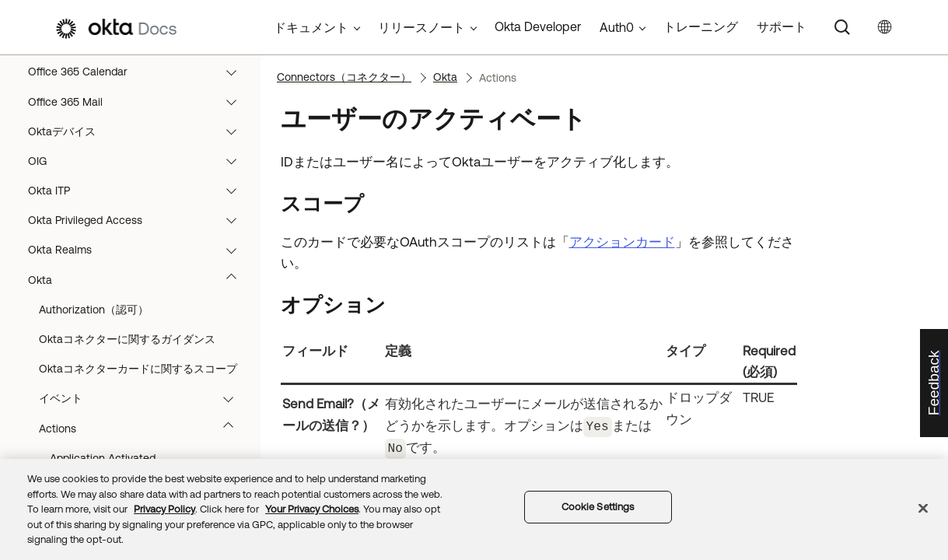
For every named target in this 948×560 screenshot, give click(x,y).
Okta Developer (538, 26)
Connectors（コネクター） (136, 194)
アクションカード (622, 242)
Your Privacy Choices (312, 509)
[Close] (923, 509)
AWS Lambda (140, 402)
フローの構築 (136, 106)
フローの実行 (136, 135)
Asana (140, 313)
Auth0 (140, 373)
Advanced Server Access (140, 254)
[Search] (842, 27)
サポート (782, 26)
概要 (136, 75)
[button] (238, 75)
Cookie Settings (598, 507)
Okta (445, 77)
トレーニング (701, 26)
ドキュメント (311, 27)
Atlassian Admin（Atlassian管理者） (140, 343)
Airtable (140, 284)
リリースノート (422, 27)
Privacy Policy (164, 509)
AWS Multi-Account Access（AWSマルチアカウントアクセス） (140, 439)
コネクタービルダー (136, 165)
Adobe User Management (140, 224)
